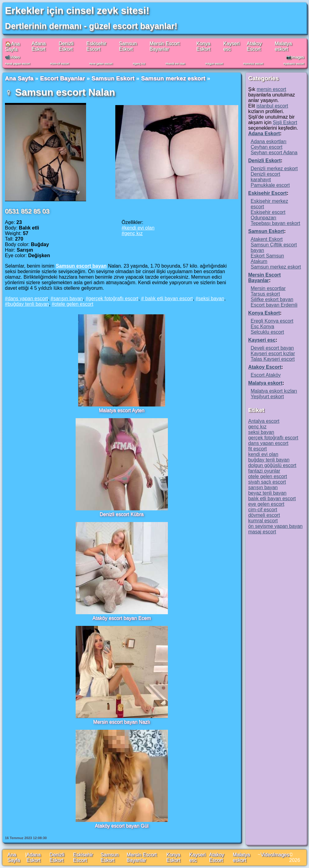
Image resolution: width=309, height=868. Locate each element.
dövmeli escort (264, 515)
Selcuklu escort (267, 332)
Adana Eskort (38, 46)
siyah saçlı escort (267, 482)
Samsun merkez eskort (173, 78)
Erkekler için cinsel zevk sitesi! (77, 10)
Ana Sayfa (19, 78)
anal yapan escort (18, 63)
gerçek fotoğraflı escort (113, 298)
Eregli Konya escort (272, 321)
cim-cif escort (60, 63)
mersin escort (271, 89)
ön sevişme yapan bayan (275, 526)
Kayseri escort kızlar (273, 353)
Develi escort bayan (272, 348)
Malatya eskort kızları (274, 391)
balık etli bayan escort (168, 298)
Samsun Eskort (128, 46)
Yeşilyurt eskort (267, 397)
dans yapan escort (28, 298)
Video (267, 855)
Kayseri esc (262, 340)
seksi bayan (211, 298)
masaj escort (262, 532)
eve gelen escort (101, 63)
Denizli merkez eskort (274, 169)
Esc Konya (262, 326)
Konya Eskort (203, 46)
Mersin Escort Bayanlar (164, 46)
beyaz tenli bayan (267, 493)
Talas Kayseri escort (273, 359)
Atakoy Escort (254, 46)
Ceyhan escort (266, 147)
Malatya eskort (283, 46)
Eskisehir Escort (96, 46)
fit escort (257, 449)
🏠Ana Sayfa (12, 47)
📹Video (12, 57)
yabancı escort (295, 63)
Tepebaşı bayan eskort (275, 223)
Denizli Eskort (66, 46)
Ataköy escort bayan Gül (121, 826)
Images (281, 855)
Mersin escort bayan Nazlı (122, 722)
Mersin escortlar (268, 288)
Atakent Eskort (267, 239)
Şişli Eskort (285, 122)
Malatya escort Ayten (121, 410)
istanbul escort (272, 106)
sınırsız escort (254, 63)
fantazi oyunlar (264, 471)
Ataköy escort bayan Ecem (121, 618)
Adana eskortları (269, 141)
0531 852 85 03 (27, 211)
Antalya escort (264, 421)
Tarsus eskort (265, 294)
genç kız (140, 63)
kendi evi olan (176, 63)
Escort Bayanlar (62, 78)
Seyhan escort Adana (274, 153)
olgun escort (215, 63)
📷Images (295, 57)
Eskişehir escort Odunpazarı (268, 215)
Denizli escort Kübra (122, 514)
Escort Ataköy (266, 375)
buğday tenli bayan (28, 304)
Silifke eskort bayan (272, 299)
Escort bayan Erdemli (274, 305)
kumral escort (263, 521)
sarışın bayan (68, 298)
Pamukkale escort (270, 185)
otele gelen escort (74, 304)
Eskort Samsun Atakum (267, 259)
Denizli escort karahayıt (265, 177)
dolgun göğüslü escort (272, 465)
